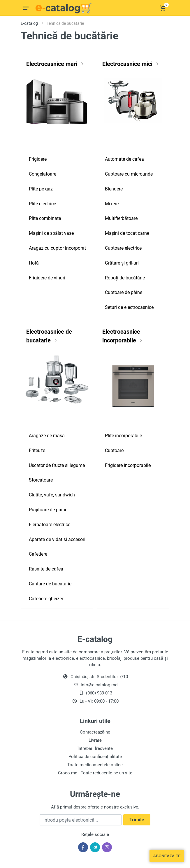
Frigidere (38, 159)
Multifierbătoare (121, 218)
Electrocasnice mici (128, 64)
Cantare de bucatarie (50, 584)
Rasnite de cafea (46, 569)
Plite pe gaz (41, 189)
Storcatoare (41, 480)
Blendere (114, 189)
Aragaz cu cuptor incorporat (57, 248)
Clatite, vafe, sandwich (52, 495)
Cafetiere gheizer (46, 599)
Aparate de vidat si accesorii (58, 539)
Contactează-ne (95, 732)
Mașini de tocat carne (127, 233)
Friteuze (37, 450)
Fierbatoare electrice (50, 525)
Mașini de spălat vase (51, 233)
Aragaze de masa (47, 436)
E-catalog (29, 23)
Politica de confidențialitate (95, 757)
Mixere (112, 204)
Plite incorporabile (123, 436)
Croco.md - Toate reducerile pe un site (95, 773)
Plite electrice (42, 204)
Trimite (137, 820)
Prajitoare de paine (48, 510)
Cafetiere (38, 554)
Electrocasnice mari (52, 64)
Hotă (34, 263)
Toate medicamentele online (95, 765)
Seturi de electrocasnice (129, 307)
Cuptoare (114, 450)
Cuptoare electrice (123, 248)
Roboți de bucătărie (125, 278)
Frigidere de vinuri (47, 278)
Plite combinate (45, 218)
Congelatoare (43, 174)
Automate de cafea (124, 159)
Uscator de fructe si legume (57, 465)
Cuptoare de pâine (124, 292)
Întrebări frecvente (95, 748)
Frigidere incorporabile (128, 465)
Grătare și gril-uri (122, 263)
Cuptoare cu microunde (129, 174)
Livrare (95, 740)
